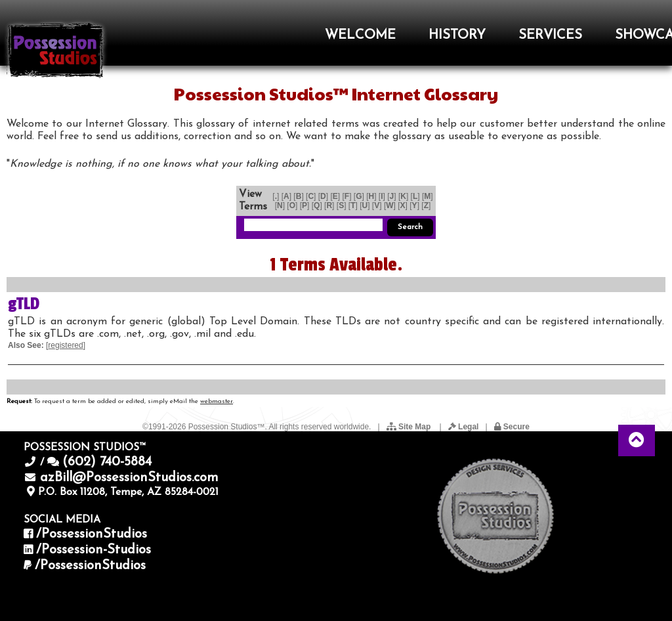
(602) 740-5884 (107, 462)
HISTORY (457, 35)
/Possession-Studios (94, 550)
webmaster (217, 401)
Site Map (410, 427)
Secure (512, 427)
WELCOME (360, 35)
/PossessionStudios (92, 534)
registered (65, 345)
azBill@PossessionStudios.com (129, 478)
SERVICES (550, 35)
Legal (464, 427)
